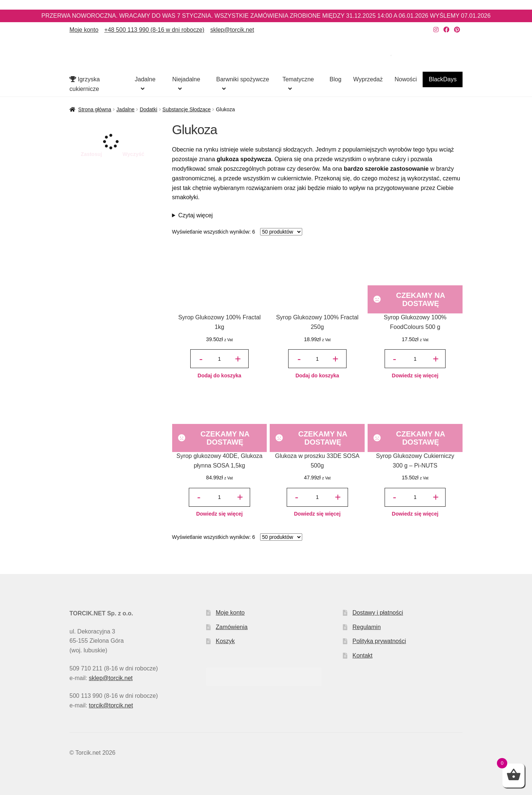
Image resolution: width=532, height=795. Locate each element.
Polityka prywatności (379, 641)
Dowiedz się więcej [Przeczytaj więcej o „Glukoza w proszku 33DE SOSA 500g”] (317, 514)
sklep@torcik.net (232, 30)
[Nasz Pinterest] (457, 30)
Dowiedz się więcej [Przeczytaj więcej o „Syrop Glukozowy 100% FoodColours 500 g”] (415, 376)
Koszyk (225, 641)
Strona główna (95, 109)
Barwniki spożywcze (243, 79)
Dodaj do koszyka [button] (219, 376)
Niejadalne (186, 79)
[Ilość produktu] (219, 359)
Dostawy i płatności (378, 613)
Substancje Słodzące (187, 109)
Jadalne (145, 79)
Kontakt (362, 655)
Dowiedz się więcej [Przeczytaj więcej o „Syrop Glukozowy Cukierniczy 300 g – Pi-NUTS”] (415, 514)
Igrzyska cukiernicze (85, 84)
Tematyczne (298, 79)
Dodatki (148, 109)
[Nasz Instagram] (436, 30)
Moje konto (84, 30)
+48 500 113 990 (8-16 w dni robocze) (154, 30)
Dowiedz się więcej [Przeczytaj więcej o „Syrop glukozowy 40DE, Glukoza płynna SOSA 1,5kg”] (219, 514)
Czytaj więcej (196, 215)
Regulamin (366, 627)
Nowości (406, 79)
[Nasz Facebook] (446, 30)
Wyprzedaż (368, 79)
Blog (335, 79)
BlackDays (443, 79)
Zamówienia (232, 627)
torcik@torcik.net (111, 705)
